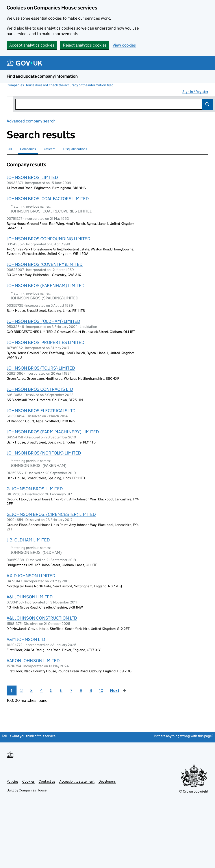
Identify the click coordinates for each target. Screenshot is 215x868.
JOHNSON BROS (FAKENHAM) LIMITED (46, 286)
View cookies (124, 45)
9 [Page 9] (91, 690)
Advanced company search (31, 121)
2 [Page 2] (21, 690)
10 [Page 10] (101, 690)
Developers (107, 781)
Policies (12, 781)
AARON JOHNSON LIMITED (33, 661)
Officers (50, 149)
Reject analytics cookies (85, 45)
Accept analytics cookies (32, 45)
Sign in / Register (195, 92)
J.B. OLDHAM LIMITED (28, 540)
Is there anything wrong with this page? (184, 736)
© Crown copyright (194, 791)
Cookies (28, 781)
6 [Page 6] (61, 690)
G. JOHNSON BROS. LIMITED (35, 489)
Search (208, 104)
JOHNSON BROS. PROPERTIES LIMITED (45, 342)
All (10, 149)
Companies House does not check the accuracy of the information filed (60, 85)
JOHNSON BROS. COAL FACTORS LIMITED (48, 199)
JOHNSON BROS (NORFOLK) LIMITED (44, 453)
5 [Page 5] (51, 690)
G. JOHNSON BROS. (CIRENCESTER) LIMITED (51, 514)
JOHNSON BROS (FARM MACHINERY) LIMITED (53, 432)
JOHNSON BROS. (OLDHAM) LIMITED (43, 321)
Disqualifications (75, 149)
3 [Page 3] (31, 690)
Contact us (47, 781)
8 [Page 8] (81, 690)
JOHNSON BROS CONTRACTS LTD (40, 389)
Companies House (33, 790)
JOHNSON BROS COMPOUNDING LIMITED (48, 239)
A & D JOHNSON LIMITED (31, 576)
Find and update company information (42, 76)
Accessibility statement (77, 781)
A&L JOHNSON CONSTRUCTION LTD (42, 618)
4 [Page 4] (41, 690)
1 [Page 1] (12, 690)
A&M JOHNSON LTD (26, 639)
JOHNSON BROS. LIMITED (32, 177)
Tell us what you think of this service (29, 736)
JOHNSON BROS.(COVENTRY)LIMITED (45, 264)
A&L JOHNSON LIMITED (30, 597)
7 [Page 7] (71, 690)
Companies (28, 149)
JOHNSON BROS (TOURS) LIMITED (41, 368)
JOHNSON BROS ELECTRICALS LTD (41, 411)
